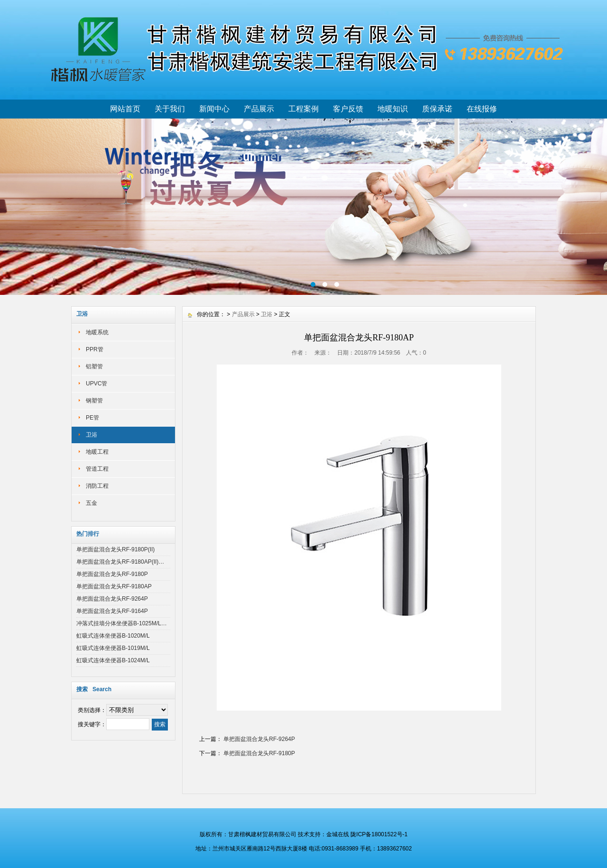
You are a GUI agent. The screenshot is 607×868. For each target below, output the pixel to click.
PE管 (92, 418)
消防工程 (97, 486)
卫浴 (92, 435)
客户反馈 (348, 109)
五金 (92, 503)
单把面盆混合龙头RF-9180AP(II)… (120, 562)
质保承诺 (437, 109)
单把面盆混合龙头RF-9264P (112, 599)
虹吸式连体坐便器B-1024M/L (113, 660)
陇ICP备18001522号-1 (379, 834)
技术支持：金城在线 (323, 834)
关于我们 (170, 109)
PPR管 (95, 349)
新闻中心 (214, 109)
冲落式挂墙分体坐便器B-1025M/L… (122, 623)
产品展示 (259, 109)
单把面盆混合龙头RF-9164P (112, 611)
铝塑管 (94, 366)
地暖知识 (393, 109)
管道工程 (97, 469)
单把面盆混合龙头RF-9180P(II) (115, 549)
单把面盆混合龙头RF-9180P (112, 574)
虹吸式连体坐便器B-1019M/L (113, 648)
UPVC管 (97, 384)
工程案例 (303, 109)
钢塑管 (94, 401)
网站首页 (125, 109)
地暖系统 (97, 332)
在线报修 (482, 109)
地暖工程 (97, 452)
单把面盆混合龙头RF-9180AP (114, 586)
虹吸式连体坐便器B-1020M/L (113, 636)
